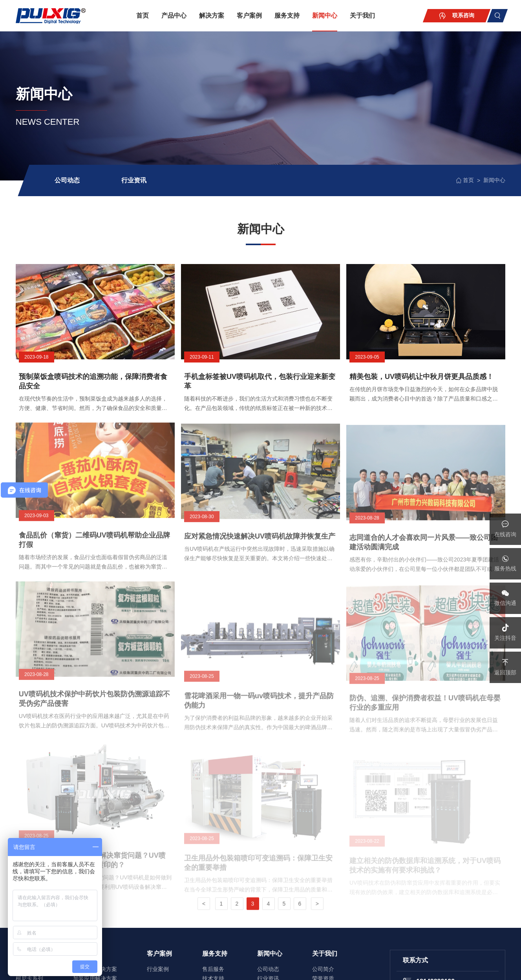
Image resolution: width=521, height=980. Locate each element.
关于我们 (362, 15)
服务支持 (287, 15)
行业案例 (158, 969)
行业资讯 (134, 180)
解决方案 (212, 15)
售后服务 (213, 969)
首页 (143, 15)
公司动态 (67, 180)
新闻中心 (325, 15)
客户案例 (249, 15)
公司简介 (323, 969)
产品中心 (174, 15)
